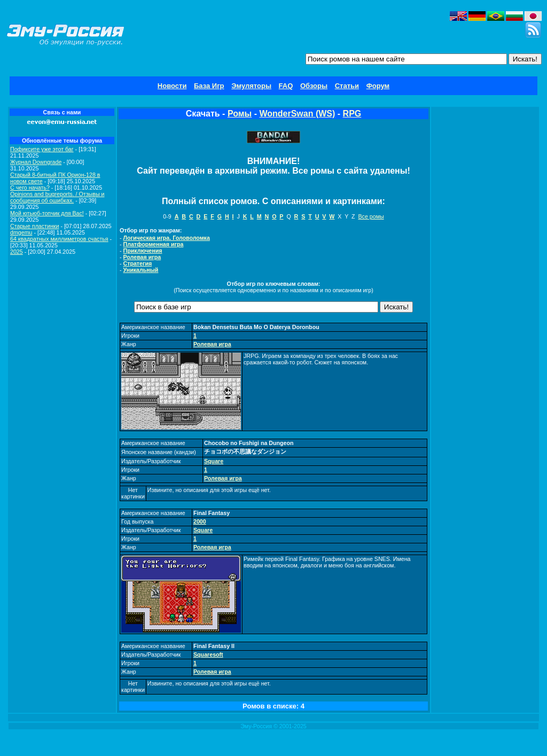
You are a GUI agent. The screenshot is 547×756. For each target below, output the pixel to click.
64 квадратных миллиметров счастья (59, 239)
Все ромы (371, 216)
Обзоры (314, 86)
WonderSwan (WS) (297, 114)
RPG (352, 114)
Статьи (347, 86)
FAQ (286, 86)
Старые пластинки (34, 226)
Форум (378, 86)
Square (214, 461)
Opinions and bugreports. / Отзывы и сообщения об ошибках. (57, 197)
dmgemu (21, 232)
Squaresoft (208, 654)
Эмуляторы (251, 86)
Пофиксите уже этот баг (42, 149)
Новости (172, 86)
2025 (17, 252)
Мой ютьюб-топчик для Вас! (47, 213)
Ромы (240, 114)
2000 (200, 521)
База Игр (209, 86)
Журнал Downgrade (36, 162)
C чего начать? (30, 188)
